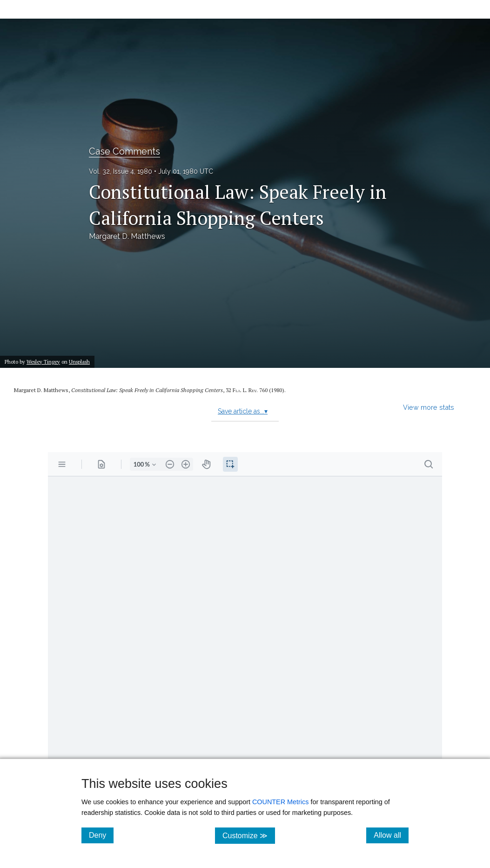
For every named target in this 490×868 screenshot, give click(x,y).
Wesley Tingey (43, 362)
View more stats (429, 407)
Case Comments (124, 151)
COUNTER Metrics (281, 802)
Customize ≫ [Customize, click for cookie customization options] (249, 835)
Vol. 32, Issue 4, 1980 (121, 171)
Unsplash (79, 362)
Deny (101, 835)
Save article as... (243, 411)
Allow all (391, 835)
